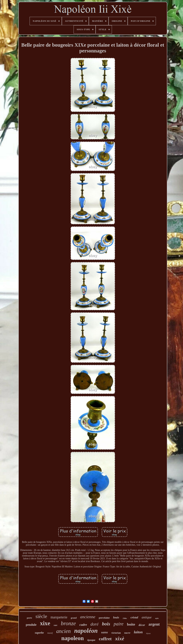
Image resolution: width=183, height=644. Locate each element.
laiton (138, 632)
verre (105, 632)
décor (142, 625)
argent (154, 624)
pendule (31, 625)
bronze (68, 623)
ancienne (88, 617)
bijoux (149, 633)
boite (131, 624)
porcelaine (104, 618)
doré (95, 624)
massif (50, 633)
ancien (63, 631)
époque (91, 640)
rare (56, 625)
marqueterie (59, 617)
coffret (105, 639)
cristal (134, 617)
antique (147, 617)
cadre (83, 625)
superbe (39, 633)
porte (29, 618)
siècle (41, 616)
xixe (45, 623)
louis (116, 617)
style (157, 618)
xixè (120, 638)
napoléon (86, 631)
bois (106, 624)
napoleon (72, 638)
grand (74, 618)
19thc (125, 618)
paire (119, 624)
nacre (127, 633)
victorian (116, 633)
